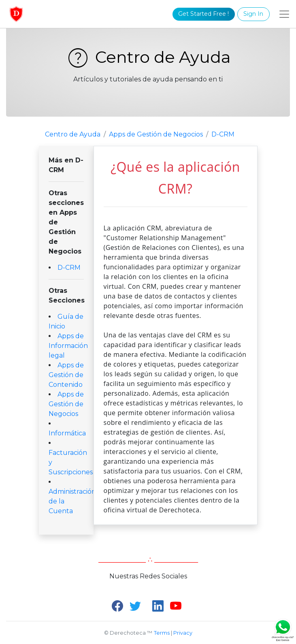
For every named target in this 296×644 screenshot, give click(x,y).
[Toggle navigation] (284, 14)
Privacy (183, 633)
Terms (162, 633)
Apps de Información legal (68, 346)
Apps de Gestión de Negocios (156, 134)
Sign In (253, 14)
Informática (67, 433)
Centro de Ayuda (148, 57)
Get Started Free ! (203, 14)
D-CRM (223, 134)
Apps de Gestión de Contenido (66, 375)
